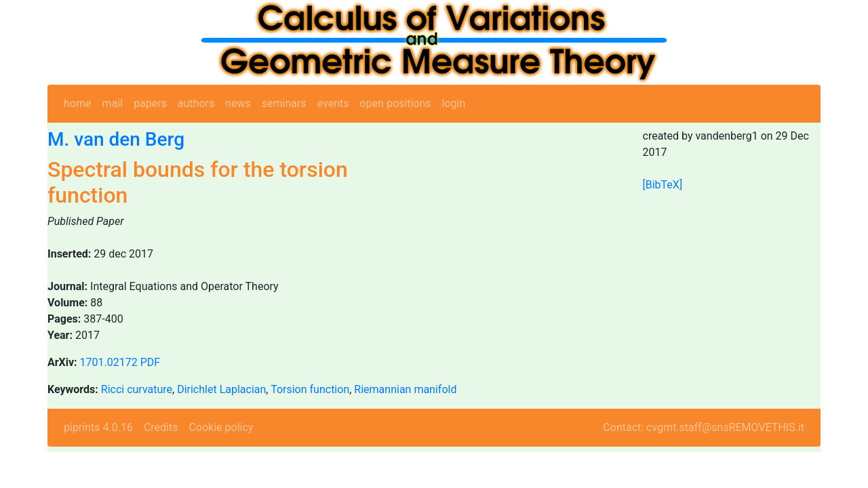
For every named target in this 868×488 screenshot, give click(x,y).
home (77, 103)
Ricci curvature (137, 389)
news (238, 103)
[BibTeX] (663, 185)
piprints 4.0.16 (98, 427)
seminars (284, 103)
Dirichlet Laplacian (221, 389)
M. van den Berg (116, 139)
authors (196, 103)
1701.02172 (109, 362)
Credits (161, 427)
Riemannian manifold (405, 389)
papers (150, 103)
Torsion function (310, 389)
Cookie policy (221, 427)
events (333, 103)
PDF (150, 362)
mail (112, 103)
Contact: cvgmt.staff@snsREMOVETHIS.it (704, 427)
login (454, 103)
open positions (396, 103)
